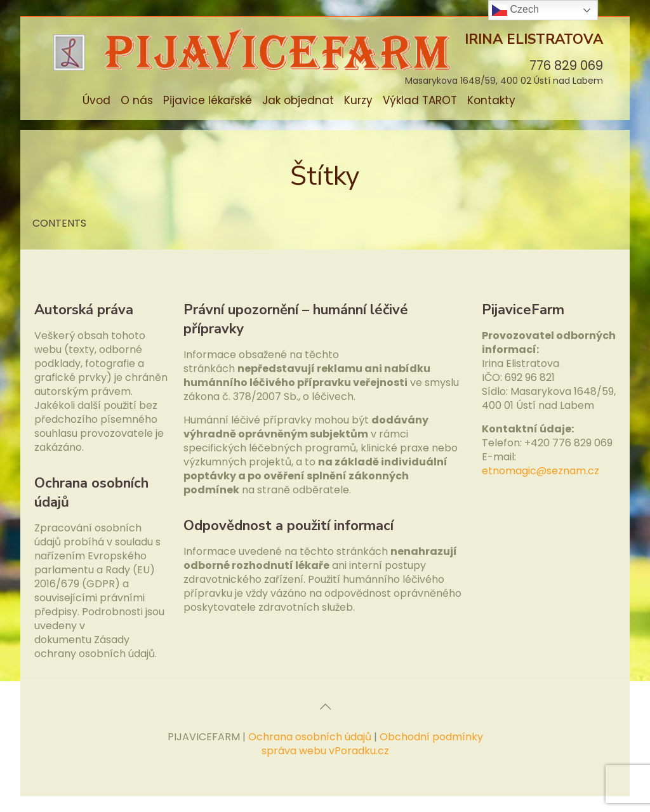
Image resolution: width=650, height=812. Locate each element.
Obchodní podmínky (431, 737)
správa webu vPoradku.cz (325, 751)
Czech (515, 10)
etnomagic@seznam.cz (541, 471)
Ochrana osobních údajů (310, 737)
